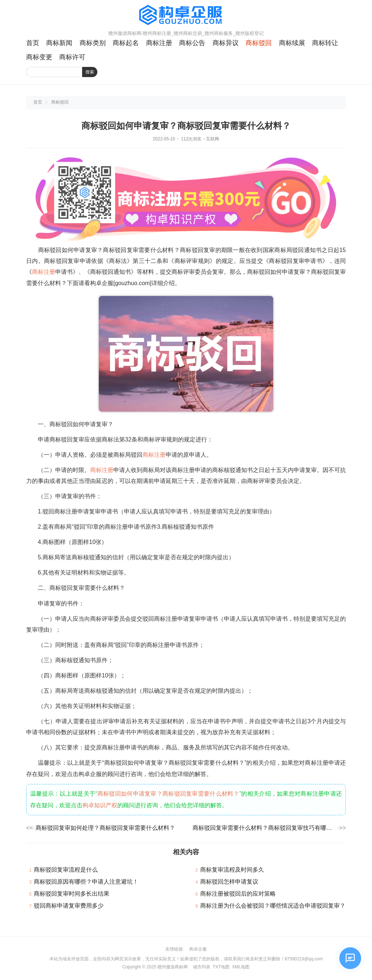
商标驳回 (259, 43)
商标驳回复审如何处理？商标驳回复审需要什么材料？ (105, 828)
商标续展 (292, 43)
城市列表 (202, 967)
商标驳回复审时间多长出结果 (72, 894)
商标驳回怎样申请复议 (229, 882)
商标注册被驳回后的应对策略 (238, 894)
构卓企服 (198, 949)
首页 (33, 43)
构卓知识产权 (100, 805)
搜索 (90, 72)
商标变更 (39, 57)
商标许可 (72, 57)
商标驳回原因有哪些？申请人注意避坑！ (86, 882)
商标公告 (192, 43)
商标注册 (159, 43)
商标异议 (226, 43)
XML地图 (241, 967)
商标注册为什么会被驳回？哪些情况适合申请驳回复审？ (273, 906)
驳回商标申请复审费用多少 (69, 906)
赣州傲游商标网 (173, 967)
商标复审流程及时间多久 (232, 870)
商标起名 (126, 43)
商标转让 (325, 43)
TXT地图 (221, 967)
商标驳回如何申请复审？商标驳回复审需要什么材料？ (168, 794)
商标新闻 (59, 43)
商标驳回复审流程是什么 (66, 870)
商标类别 (93, 43)
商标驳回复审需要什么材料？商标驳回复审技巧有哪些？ (264, 828)
